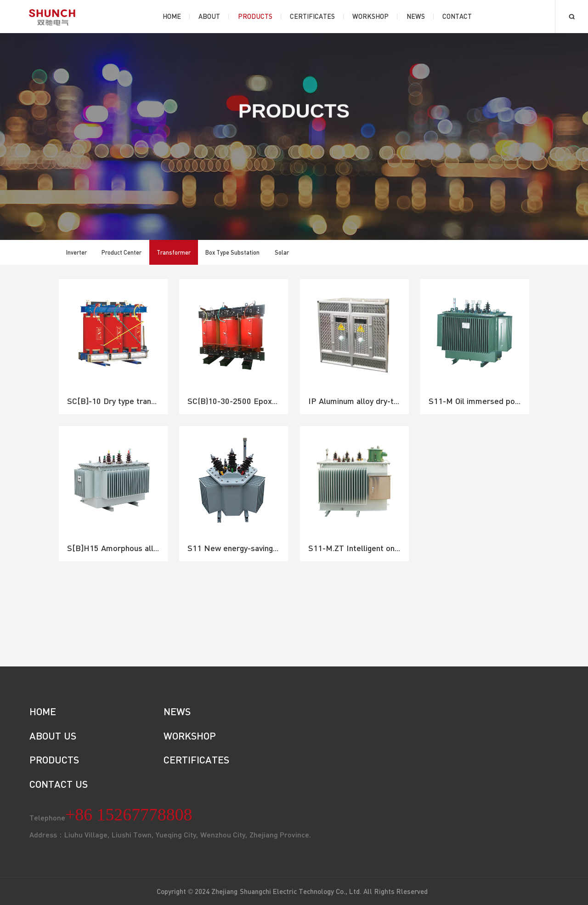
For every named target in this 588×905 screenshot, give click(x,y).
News (416, 16)
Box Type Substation (233, 252)
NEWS (177, 711)
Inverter (76, 252)
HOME (43, 711)
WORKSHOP (190, 736)
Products (255, 16)
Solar (282, 252)
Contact (457, 16)
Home (172, 16)
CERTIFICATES (196, 760)
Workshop (370, 16)
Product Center (122, 252)
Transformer (174, 252)
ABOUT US (53, 736)
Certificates (312, 16)
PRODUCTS (54, 760)
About (209, 16)
